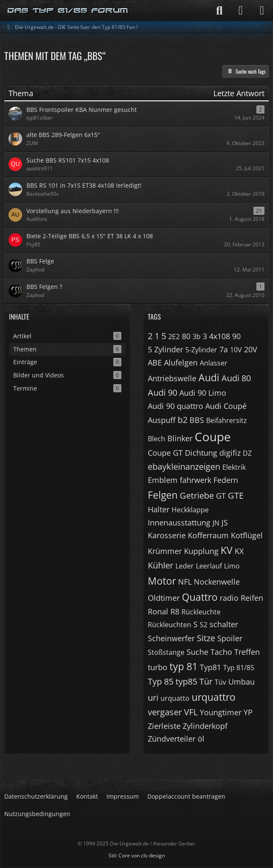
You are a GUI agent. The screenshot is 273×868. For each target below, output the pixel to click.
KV (227, 550)
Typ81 (210, 667)
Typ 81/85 (239, 668)
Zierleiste (164, 726)
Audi (209, 377)
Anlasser (214, 363)
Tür (206, 681)
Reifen (252, 598)
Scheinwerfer (171, 638)
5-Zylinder (201, 350)
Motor (162, 581)
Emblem (163, 480)
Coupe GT (165, 453)
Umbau (241, 682)
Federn (226, 480)
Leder (185, 566)
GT (221, 496)
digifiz (230, 453)
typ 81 (184, 666)
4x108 (220, 336)
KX (239, 551)
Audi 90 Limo (203, 393)
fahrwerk (195, 480)
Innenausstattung (179, 523)
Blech (157, 439)
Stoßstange (166, 652)
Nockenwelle (217, 582)
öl (201, 739)
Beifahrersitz (227, 420)
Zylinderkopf (205, 726)
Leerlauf (209, 566)
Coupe (213, 437)
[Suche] (219, 11)
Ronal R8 (164, 611)
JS (225, 523)
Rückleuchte (201, 612)
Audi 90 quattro (175, 406)
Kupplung (201, 551)
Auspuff (162, 420)
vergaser (165, 712)
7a (224, 349)
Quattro (200, 597)
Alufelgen (181, 363)
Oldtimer (164, 598)
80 (186, 336)
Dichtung (201, 453)
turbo (158, 667)
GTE (236, 495)
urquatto (175, 698)
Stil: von (137, 855)
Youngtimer (221, 712)
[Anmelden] (241, 11)
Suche (197, 652)
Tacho (221, 652)
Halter (159, 509)
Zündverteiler (172, 739)
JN (216, 523)
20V (251, 349)
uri (153, 698)
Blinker (180, 438)
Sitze (206, 638)
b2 (182, 420)
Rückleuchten (170, 625)
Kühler (161, 565)
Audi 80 (236, 378)
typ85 (186, 681)
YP (248, 712)
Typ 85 (161, 681)
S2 (204, 625)
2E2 (174, 337)
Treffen (247, 652)
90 (236, 336)
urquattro (214, 697)
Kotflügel (247, 535)
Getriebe (197, 495)
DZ (247, 453)
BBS (197, 420)
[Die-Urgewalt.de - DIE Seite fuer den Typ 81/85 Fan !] (68, 11)
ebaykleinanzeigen (184, 467)
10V (236, 350)
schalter (224, 624)
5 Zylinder (165, 349)
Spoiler (230, 638)
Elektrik (234, 467)
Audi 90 (162, 393)
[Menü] (262, 11)
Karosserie (167, 535)
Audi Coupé (226, 406)
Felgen (163, 495)
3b (197, 337)
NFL (185, 582)
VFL (191, 712)
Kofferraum (208, 535)
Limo (232, 566)
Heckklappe (190, 510)
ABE (155, 363)
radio (229, 598)
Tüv (220, 682)
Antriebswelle (172, 378)
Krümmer (165, 551)
